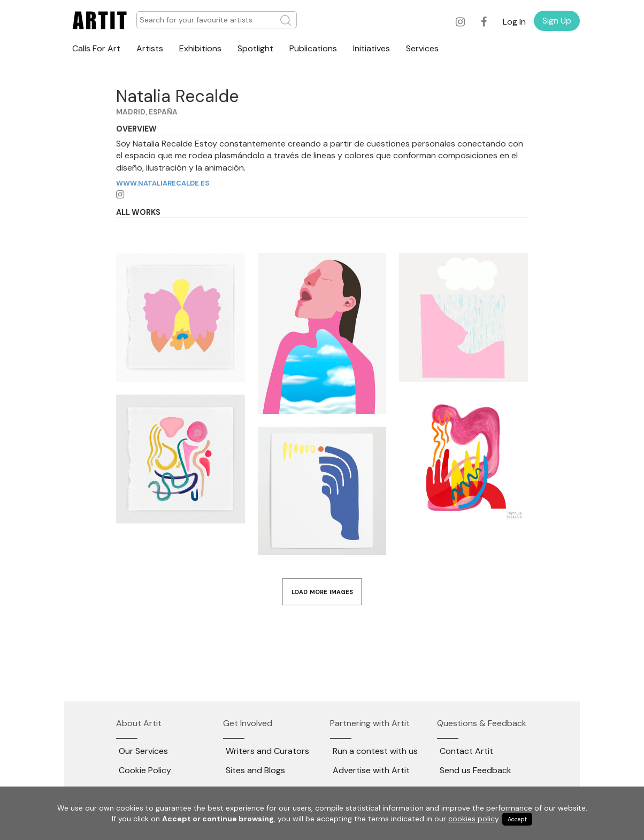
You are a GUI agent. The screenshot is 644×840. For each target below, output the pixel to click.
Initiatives (371, 48)
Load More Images (322, 592)
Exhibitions (200, 48)
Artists (150, 48)
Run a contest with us (375, 751)
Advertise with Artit (371, 770)
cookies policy (473, 819)
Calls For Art (96, 48)
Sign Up (557, 21)
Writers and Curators (267, 751)
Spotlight (255, 48)
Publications (313, 48)
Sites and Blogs (255, 770)
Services (422, 48)
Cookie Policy (145, 770)
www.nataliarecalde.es (163, 183)
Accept (517, 819)
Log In (514, 22)
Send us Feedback (476, 770)
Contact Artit (466, 751)
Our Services (143, 751)
